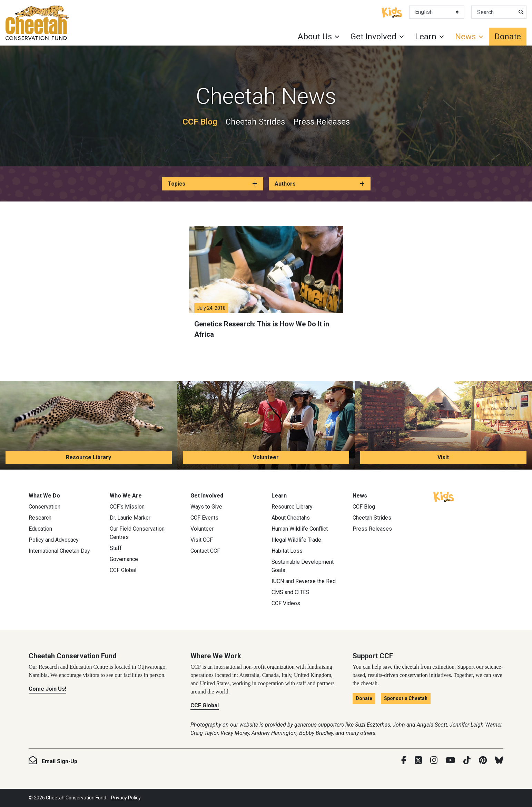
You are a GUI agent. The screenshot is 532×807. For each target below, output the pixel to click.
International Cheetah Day (59, 551)
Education (40, 529)
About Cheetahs (291, 518)
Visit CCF (202, 540)
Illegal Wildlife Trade (296, 540)
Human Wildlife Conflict (300, 529)
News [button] (465, 37)
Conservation (45, 507)
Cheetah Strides (255, 122)
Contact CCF (205, 551)
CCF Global (123, 570)
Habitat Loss (287, 551)
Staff (116, 548)
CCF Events (204, 518)
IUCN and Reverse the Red (304, 581)
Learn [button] (426, 37)
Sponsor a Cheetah (406, 698)
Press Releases (322, 122)
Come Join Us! (47, 689)
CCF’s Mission (127, 507)
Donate (508, 37)
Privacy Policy (126, 798)
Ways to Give (206, 507)
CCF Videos (286, 603)
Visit (443, 457)
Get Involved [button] (373, 37)
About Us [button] (315, 37)
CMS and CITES (290, 592)
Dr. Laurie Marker (130, 518)
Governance (124, 559)
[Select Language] (437, 12)
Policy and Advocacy (54, 540)
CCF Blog (200, 122)
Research (40, 518)
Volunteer (266, 457)
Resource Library (88, 457)
